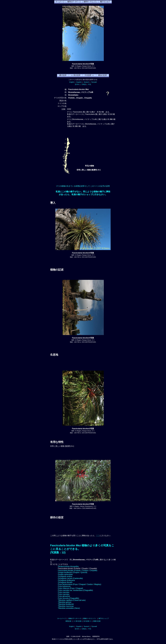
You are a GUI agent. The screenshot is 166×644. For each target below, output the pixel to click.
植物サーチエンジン (90, 618)
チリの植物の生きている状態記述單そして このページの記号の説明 (83, 186)
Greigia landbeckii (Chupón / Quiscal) (73, 572)
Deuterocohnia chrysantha (68, 566)
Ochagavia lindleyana (66, 580)
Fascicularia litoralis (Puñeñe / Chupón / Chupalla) (78, 570)
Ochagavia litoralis (65, 582)
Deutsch (86, 82)
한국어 (77, 84)
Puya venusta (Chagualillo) (68, 598)
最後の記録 (97, 621)
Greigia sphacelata (65, 574)
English (72, 82)
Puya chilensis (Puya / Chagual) (70, 588)
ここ (98, 536)
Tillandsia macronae (66, 606)
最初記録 (68, 621)
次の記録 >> (87, 621)
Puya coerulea (64, 592)
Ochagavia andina (65, 576)
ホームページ (62, 618)
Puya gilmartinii (64, 596)
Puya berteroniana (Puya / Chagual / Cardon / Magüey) (80, 584)
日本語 (84, 84)
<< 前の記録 (78, 621)
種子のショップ (104, 618)
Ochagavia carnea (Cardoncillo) (70, 578)
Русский (94, 82)
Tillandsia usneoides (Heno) (69, 608)
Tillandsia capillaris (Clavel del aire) (72, 600)
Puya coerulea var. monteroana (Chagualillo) (75, 590)
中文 (90, 84)
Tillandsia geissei (65, 602)
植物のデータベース (75, 618)
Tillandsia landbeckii (66, 604)
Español (79, 82)
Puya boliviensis (64, 586)
